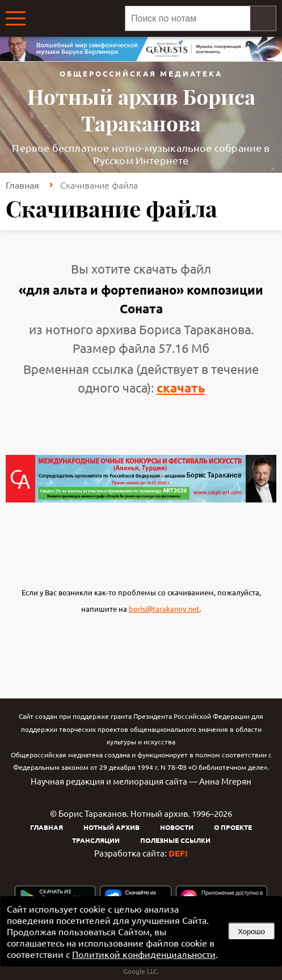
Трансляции (96, 840)
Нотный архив (111, 827)
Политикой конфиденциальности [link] (144, 954)
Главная (22, 185)
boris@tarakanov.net (164, 609)
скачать (181, 388)
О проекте (233, 827)
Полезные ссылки (175, 840)
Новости (177, 827)
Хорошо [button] (251, 932)
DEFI (178, 853)
